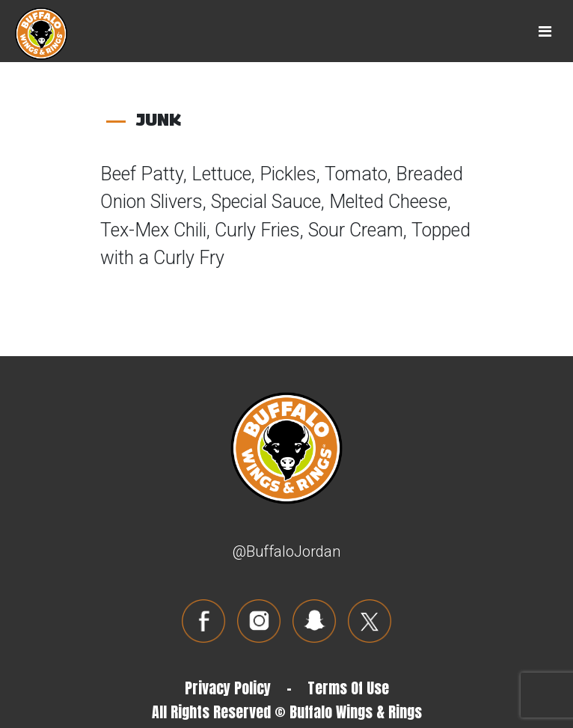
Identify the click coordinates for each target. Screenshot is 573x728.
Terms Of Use (348, 688)
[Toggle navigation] (545, 31)
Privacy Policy (228, 688)
